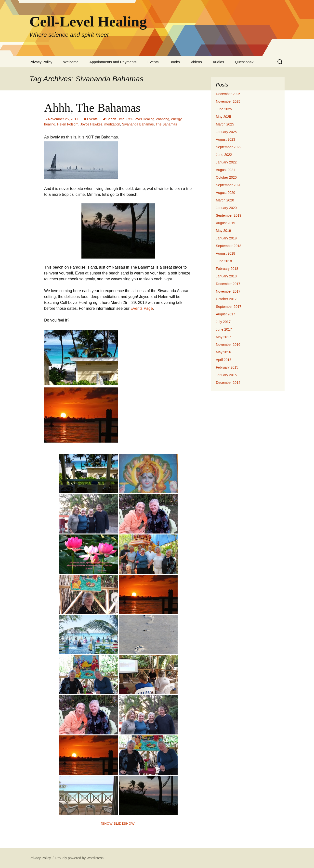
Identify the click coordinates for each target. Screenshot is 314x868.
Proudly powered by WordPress (79, 858)
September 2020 (229, 185)
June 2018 (224, 261)
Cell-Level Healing (141, 119)
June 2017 (224, 329)
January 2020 (226, 208)
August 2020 (226, 193)
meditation (112, 124)
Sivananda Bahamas (138, 124)
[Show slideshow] (118, 824)
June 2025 (224, 109)
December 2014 (228, 383)
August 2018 (226, 253)
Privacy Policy (41, 62)
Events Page (142, 308)
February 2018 (227, 269)
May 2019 (223, 231)
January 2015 (226, 375)
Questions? (244, 62)
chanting (163, 119)
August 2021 (226, 170)
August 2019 (226, 223)
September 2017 (229, 307)
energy (176, 119)
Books (175, 62)
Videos (196, 62)
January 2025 (226, 132)
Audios (218, 62)
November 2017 (228, 291)
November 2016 (228, 345)
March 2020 (225, 200)
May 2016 (223, 352)
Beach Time (116, 119)
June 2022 (224, 155)
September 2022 (229, 147)
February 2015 (227, 367)
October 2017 (226, 299)
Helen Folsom (68, 124)
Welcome (71, 62)
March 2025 (225, 124)
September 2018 (229, 246)
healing (50, 124)
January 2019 (226, 238)
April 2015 (224, 360)
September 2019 (229, 215)
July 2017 (223, 322)
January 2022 (226, 162)
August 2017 (226, 314)
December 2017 (228, 284)
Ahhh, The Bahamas (92, 108)
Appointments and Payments (113, 62)
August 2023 (226, 139)
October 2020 (226, 177)
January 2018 (226, 276)
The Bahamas (166, 124)
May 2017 (223, 337)
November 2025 (228, 101)
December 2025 (228, 94)
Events (153, 62)
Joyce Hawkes (91, 124)
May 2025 (223, 117)
